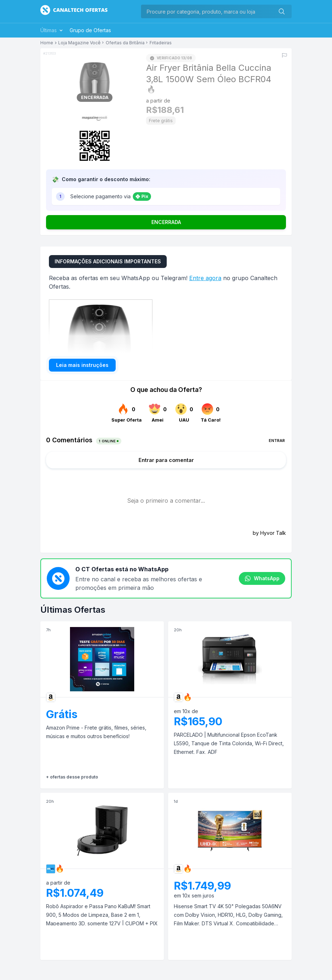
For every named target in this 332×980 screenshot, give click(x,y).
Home (47, 43)
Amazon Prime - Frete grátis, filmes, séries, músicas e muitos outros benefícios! (96, 732)
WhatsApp (262, 578)
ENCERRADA (166, 222)
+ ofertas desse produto (72, 777)
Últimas (52, 30)
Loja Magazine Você (79, 43)
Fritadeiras (161, 43)
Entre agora (205, 278)
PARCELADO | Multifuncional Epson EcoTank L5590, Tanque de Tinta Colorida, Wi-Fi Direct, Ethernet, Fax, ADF (229, 743)
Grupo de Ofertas (90, 30)
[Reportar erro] (285, 55)
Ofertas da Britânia (125, 43)
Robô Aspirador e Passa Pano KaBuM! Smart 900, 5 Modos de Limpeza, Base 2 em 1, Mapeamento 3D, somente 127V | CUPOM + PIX (102, 915)
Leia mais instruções (82, 365)
